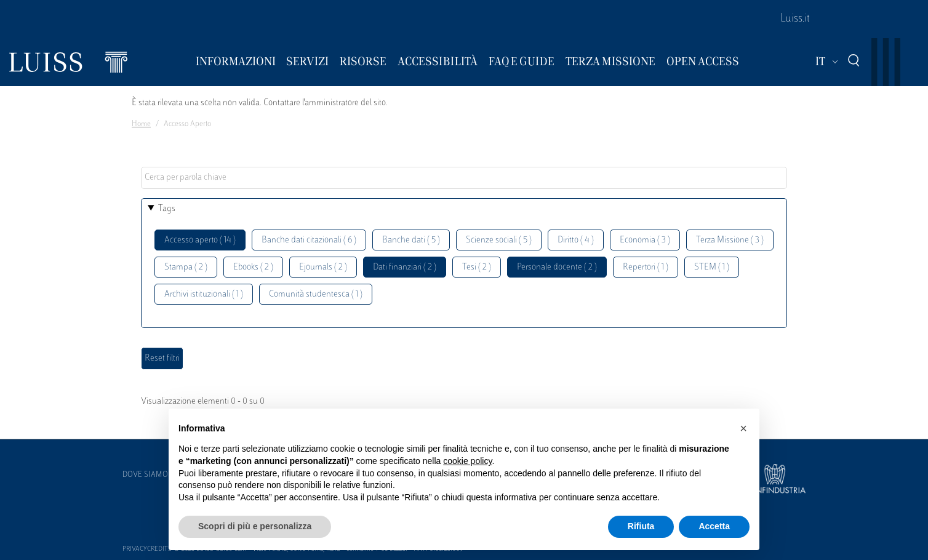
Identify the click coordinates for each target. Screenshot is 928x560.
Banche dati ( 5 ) (411, 240)
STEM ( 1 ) (712, 267)
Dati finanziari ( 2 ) (405, 267)
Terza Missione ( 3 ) (730, 240)
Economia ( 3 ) (645, 240)
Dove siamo (145, 475)
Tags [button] (167, 209)
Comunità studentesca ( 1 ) (316, 294)
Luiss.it (795, 19)
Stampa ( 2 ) (186, 267)
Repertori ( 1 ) (646, 267)
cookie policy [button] (467, 461)
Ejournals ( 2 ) (323, 267)
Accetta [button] (714, 526)
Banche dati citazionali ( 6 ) (309, 240)
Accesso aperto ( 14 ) (200, 240)
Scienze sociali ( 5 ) (499, 240)
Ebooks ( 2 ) (253, 267)
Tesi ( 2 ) (477, 267)
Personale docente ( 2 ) (557, 267)
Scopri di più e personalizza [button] (255, 526)
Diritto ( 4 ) (576, 240)
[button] (743, 428)
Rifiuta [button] (641, 526)
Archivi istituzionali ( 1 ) (204, 294)
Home (141, 124)
